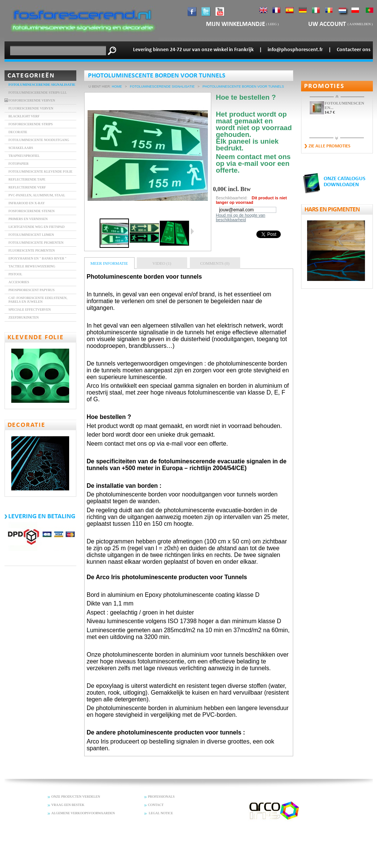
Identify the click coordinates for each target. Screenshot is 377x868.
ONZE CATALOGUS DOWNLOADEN (344, 182)
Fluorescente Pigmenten (32, 250)
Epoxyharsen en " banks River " (38, 258)
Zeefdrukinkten (24, 317)
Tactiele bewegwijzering (32, 266)
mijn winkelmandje (235, 24)
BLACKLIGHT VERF (24, 116)
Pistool (16, 274)
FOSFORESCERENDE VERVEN (32, 100)
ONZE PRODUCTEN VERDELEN (76, 797)
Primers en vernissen (28, 219)
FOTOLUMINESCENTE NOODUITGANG (39, 140)
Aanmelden (360, 24)
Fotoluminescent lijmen (31, 235)
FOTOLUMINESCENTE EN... (344, 105)
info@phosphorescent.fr (295, 50)
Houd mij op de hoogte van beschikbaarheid (240, 217)
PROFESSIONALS (161, 797)
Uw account (328, 24)
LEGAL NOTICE (161, 813)
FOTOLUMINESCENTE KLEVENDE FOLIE (41, 171)
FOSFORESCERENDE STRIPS (31, 124)
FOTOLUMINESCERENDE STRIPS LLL (38, 93)
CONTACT (156, 805)
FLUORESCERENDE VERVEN (31, 108)
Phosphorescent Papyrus (32, 290)
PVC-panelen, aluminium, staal (37, 195)
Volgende (192, 231)
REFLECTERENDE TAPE (27, 179)
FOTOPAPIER (19, 164)
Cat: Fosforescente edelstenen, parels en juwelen (38, 300)
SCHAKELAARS (21, 148)
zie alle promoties (329, 146)
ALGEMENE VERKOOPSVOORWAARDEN (83, 813)
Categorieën (31, 76)
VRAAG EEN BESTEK (68, 805)
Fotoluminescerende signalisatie (42, 85)
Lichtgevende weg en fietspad (37, 227)
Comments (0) (215, 263)
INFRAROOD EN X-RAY (27, 203)
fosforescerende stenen (32, 211)
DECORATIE (18, 132)
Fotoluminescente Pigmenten (36, 243)
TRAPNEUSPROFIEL (24, 156)
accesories (19, 282)
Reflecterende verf (27, 187)
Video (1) (162, 263)
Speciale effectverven (30, 310)
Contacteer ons (354, 50)
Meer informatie (109, 263)
